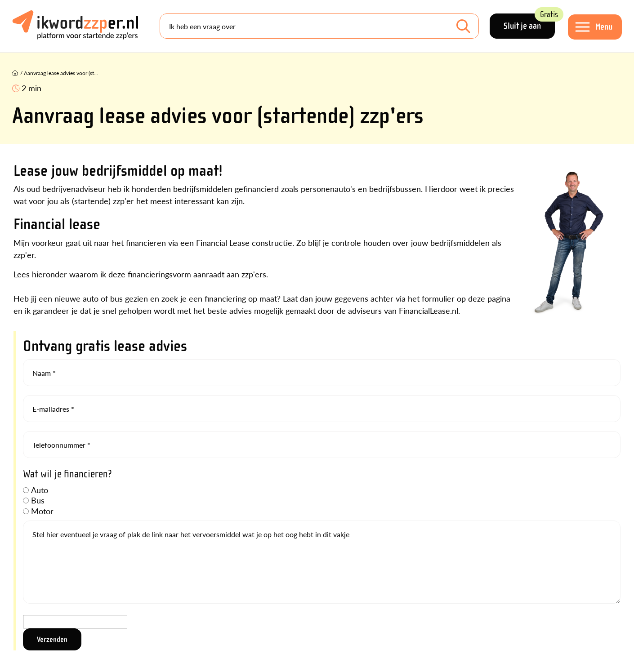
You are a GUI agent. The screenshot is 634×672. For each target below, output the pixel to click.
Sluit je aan (529, 22)
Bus (38, 500)
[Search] (319, 26)
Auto (40, 490)
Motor (42, 511)
